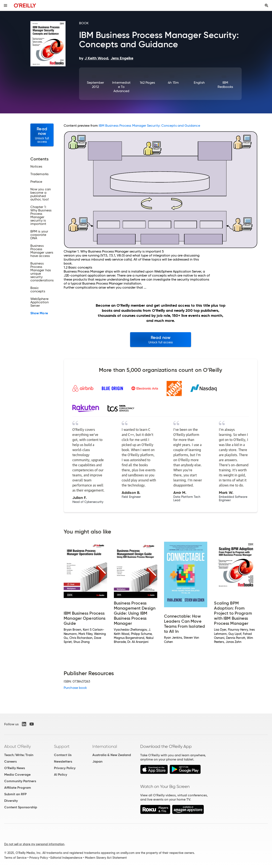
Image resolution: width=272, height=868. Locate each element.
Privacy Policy (65, 768)
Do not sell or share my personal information (34, 844)
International (105, 746)
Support (62, 746)
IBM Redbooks (225, 85)
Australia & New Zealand (112, 755)
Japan (97, 761)
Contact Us (63, 755)
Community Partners (20, 781)
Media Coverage (17, 775)
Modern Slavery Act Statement (106, 858)
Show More (39, 313)
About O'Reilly (18, 746)
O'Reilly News (15, 768)
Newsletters (63, 761)
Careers (10, 761)
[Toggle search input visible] (267, 5)
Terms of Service (15, 858)
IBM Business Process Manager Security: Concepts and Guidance (149, 126)
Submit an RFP (15, 794)
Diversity (11, 801)
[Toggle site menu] (5, 5)
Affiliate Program (18, 788)
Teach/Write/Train (19, 755)
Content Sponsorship (21, 807)
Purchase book (75, 688)
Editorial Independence (66, 858)
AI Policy (61, 775)
